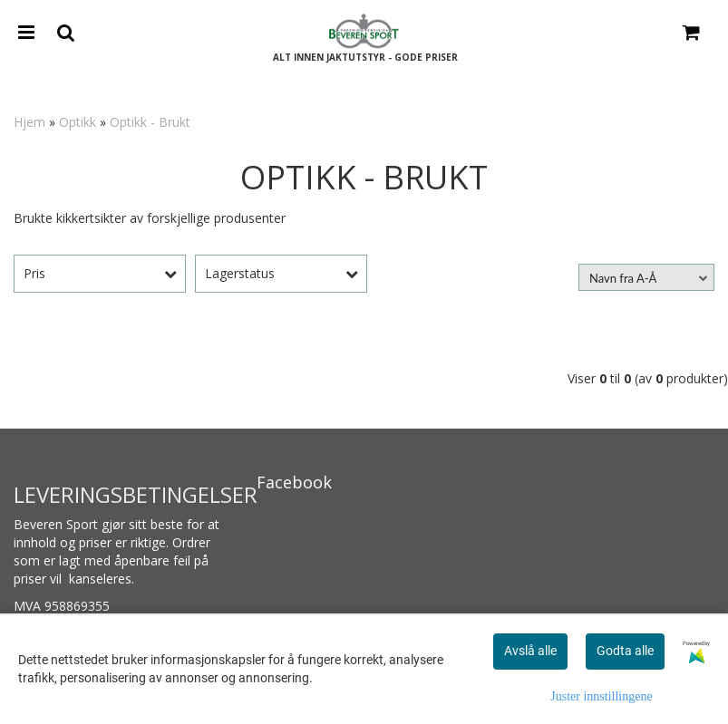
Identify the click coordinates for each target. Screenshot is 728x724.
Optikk (78, 122)
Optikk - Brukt (150, 122)
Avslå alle (530, 651)
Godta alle (625, 651)
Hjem (29, 122)
